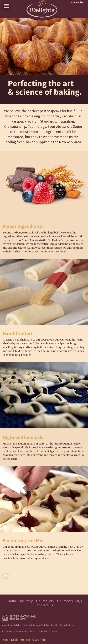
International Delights (11, 625)
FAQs (78, 601)
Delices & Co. (38, 625)
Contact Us (45, 605)
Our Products (44, 601)
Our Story (26, 601)
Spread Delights (67, 625)
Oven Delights (52, 625)
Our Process (64, 601)
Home (12, 601)
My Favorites (78, 2)
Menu (6, 6)
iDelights (27, 625)
